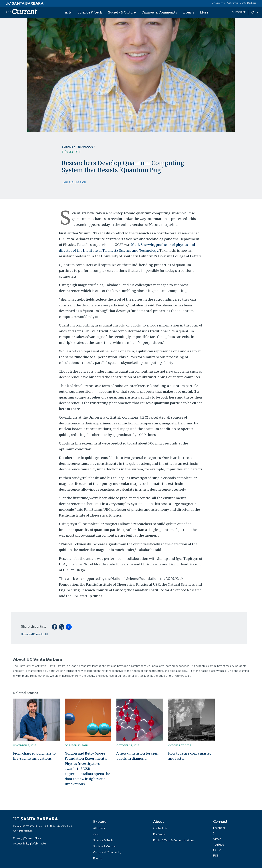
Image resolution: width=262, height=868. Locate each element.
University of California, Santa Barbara (234, 3)
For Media (159, 834)
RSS (216, 856)
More (204, 12)
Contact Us (160, 828)
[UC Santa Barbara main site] (25, 2)
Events (189, 12)
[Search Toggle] (255, 12)
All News (99, 828)
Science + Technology (78, 147)
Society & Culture (122, 12)
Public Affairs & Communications (174, 840)
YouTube (219, 845)
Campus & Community (159, 12)
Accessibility (21, 844)
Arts (68, 12)
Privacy (18, 838)
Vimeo (217, 839)
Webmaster (39, 844)
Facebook (219, 828)
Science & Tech (90, 12)
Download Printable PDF (35, 634)
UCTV (217, 850)
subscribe (239, 12)
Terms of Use (33, 838)
